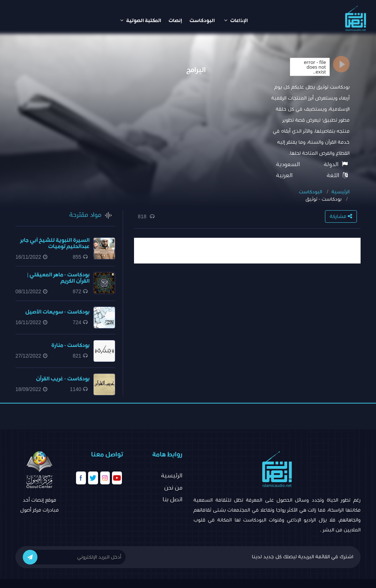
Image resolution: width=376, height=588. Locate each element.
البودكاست (202, 21)
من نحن (173, 488)
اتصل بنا (173, 499)
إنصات (175, 21)
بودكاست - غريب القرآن (63, 379)
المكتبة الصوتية (141, 20)
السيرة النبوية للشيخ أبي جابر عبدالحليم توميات (55, 243)
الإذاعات (236, 20)
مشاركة (341, 216)
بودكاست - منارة (70, 345)
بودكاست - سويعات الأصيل (57, 312)
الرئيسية (341, 192)
